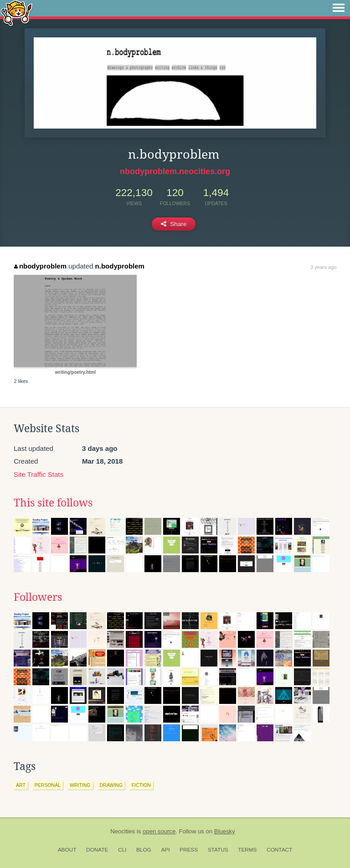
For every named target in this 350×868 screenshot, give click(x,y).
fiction (141, 785)
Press (189, 850)
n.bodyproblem (120, 266)
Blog (144, 850)
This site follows (53, 503)
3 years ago (323, 267)
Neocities (123, 831)
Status (218, 850)
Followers (38, 597)
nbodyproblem (40, 266)
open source (159, 831)
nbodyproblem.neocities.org (175, 171)
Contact (279, 850)
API (165, 850)
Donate (97, 850)
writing (80, 785)
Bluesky (225, 831)
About (67, 850)
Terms (247, 850)
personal (48, 785)
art (21, 785)
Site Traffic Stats (39, 474)
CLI (122, 850)
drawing (111, 785)
